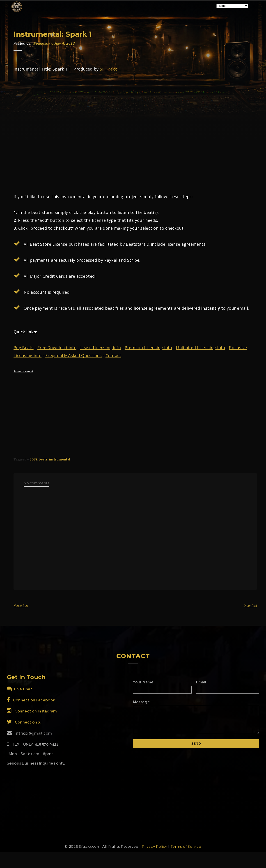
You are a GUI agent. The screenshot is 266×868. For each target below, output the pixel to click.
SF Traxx (108, 69)
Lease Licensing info (101, 348)
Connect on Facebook (31, 700)
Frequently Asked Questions (73, 355)
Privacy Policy (155, 846)
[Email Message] (196, 720)
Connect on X (24, 722)
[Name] (162, 690)
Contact (113, 355)
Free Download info (57, 348)
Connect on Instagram (32, 711)
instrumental (60, 459)
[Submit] (196, 744)
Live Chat (19, 689)
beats (43, 459)
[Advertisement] (133, 408)
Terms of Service (186, 846)
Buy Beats (24, 348)
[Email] (228, 690)
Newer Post (21, 606)
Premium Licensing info (148, 348)
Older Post (250, 606)
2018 (33, 459)
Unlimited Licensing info (200, 348)
